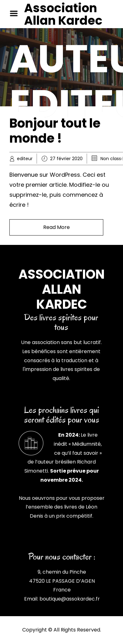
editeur (25, 159)
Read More (56, 227)
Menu (16, 13)
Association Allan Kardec (63, 14)
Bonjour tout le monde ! (55, 131)
